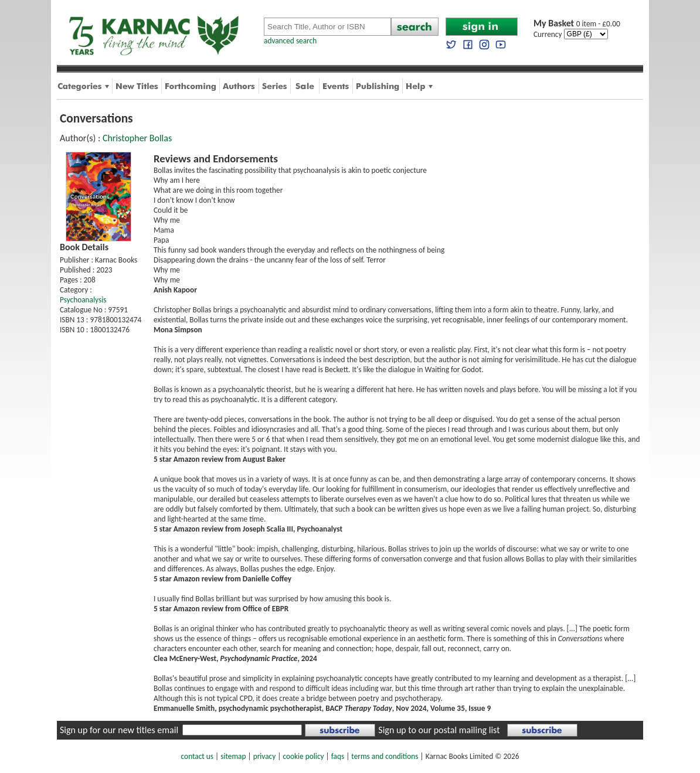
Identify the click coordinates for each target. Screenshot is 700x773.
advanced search (290, 41)
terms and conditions (385, 756)
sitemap (233, 756)
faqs (338, 756)
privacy (265, 756)
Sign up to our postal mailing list (439, 730)
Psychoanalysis (83, 300)
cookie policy (303, 756)
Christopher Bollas (137, 138)
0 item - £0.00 (577, 24)
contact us (197, 756)
